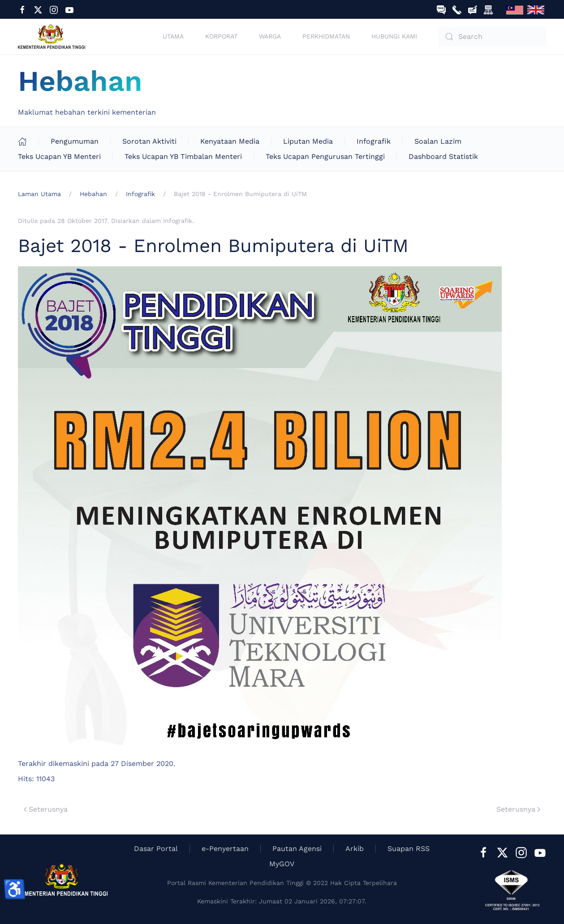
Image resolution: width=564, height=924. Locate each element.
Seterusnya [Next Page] (518, 809)
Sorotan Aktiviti (149, 141)
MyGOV (282, 864)
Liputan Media (308, 141)
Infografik (374, 141)
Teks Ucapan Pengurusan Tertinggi (325, 156)
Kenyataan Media (230, 141)
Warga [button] (270, 36)
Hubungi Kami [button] (394, 36)
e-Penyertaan (225, 849)
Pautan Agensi (297, 849)
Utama (173, 36)
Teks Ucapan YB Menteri (59, 156)
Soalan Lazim (438, 141)
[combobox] (492, 37)
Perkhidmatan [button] (326, 36)
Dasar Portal (156, 849)
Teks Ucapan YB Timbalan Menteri (183, 156)
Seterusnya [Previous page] (46, 809)
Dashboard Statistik (443, 156)
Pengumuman (75, 141)
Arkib (355, 849)
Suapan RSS (409, 849)
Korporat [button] (221, 36)
